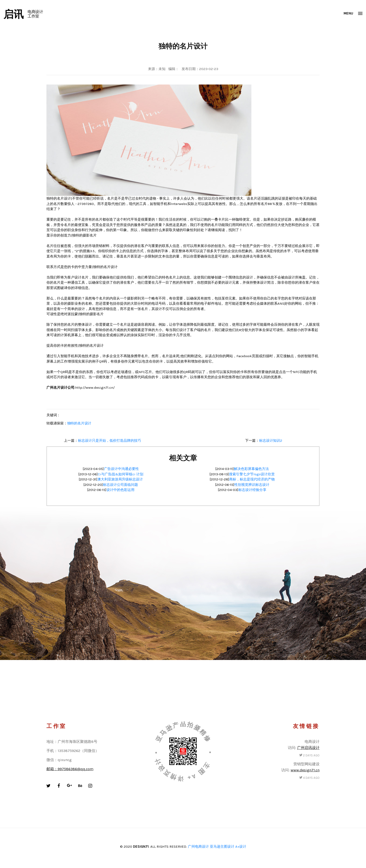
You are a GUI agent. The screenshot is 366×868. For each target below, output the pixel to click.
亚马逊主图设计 (222, 847)
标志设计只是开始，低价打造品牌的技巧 (109, 441)
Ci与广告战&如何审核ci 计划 (121, 474)
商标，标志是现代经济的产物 (252, 479)
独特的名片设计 (79, 423)
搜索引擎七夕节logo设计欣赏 (252, 474)
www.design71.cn (305, 770)
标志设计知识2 (271, 441)
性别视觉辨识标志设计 (252, 485)
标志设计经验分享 (252, 490)
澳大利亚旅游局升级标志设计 (120, 479)
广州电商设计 (198, 847)
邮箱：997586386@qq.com (70, 769)
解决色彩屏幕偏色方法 (251, 469)
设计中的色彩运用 (120, 490)
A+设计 (241, 847)
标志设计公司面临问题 (120, 485)
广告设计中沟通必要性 (121, 469)
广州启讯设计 (308, 748)
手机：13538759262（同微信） (73, 751)
